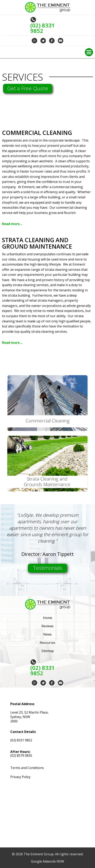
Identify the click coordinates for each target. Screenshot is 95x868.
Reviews (47, 626)
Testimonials (47, 568)
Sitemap (48, 651)
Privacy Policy (20, 777)
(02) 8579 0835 (21, 755)
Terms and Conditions (27, 768)
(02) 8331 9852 (21, 740)
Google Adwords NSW (47, 861)
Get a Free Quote (28, 88)
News (47, 634)
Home (48, 618)
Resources (47, 643)
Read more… (12, 224)
